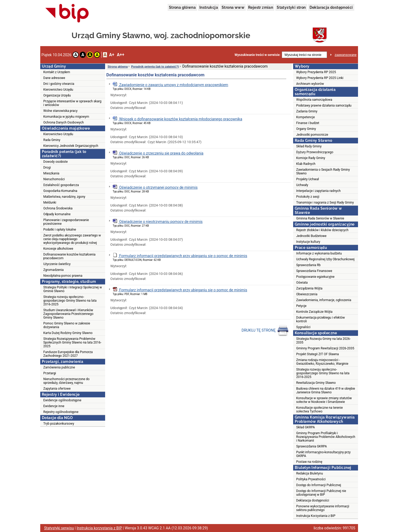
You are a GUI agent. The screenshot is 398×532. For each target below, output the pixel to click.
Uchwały (302, 185)
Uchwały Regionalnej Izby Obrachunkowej (326, 259)
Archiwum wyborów (310, 84)
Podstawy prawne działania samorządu (324, 105)
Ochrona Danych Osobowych (64, 122)
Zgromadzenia (54, 270)
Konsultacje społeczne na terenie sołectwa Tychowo (320, 410)
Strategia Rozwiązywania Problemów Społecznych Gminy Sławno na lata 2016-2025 (72, 342)
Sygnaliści (303, 327)
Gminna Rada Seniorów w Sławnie (320, 218)
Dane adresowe (54, 78)
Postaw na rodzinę (309, 462)
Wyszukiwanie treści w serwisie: (258, 55)
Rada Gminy (52, 140)
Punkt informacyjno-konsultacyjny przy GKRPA (323, 454)
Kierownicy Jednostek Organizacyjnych (71, 146)
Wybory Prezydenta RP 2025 (316, 72)
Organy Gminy (306, 129)
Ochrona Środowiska (58, 208)
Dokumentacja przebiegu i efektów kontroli (321, 319)
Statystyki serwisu (59, 528)
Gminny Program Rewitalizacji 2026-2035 (325, 348)
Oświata (302, 283)
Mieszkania (52, 173)
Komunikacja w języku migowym (66, 117)
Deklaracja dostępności (331, 7)
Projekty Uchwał (308, 179)
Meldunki (50, 203)
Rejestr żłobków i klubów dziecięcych (322, 230)
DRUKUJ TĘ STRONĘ (265, 331)
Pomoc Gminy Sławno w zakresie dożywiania (67, 325)
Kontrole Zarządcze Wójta (314, 312)
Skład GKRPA (306, 427)
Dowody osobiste (56, 162)
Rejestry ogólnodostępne (61, 412)
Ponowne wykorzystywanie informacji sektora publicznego (323, 508)
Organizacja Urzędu (57, 95)
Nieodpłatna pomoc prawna (63, 276)
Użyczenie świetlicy (57, 264)
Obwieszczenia (307, 294)
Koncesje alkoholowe (58, 249)
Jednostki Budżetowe (311, 236)
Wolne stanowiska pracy (61, 111)
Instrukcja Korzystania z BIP (316, 516)
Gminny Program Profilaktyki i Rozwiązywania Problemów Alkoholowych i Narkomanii (326, 437)
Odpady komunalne (57, 214)
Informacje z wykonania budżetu (319, 253)
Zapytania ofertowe (57, 389)
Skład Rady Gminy (309, 146)
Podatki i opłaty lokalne (60, 230)
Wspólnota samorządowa (314, 100)
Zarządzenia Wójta (309, 288)
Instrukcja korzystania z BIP (99, 528)
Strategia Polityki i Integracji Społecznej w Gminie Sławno (73, 289)
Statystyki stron (291, 7)
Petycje (301, 306)
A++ (120, 55)
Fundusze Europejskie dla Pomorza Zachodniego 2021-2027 (68, 354)
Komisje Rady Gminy (311, 158)
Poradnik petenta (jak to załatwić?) (155, 67)
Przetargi (50, 373)
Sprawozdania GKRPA (312, 446)
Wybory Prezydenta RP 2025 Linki (320, 78)
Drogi (47, 168)
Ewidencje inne (54, 406)
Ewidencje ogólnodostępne (62, 400)
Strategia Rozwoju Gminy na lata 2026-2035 (323, 341)
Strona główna (182, 7)
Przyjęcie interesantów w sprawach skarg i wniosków (72, 103)
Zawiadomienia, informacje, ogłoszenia (324, 300)
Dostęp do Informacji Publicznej (319, 485)
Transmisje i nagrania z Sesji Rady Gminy (325, 203)
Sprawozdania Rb (308, 265)
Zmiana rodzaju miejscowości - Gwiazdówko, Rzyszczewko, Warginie (322, 362)
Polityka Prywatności (311, 479)
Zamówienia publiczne (59, 367)
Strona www (233, 7)
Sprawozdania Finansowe (314, 271)
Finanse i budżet (308, 123)
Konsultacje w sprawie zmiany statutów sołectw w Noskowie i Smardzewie (324, 400)
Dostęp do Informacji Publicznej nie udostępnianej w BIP (321, 493)
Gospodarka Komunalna (60, 191)
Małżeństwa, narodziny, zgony (64, 197)
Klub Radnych (306, 164)
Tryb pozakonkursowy (59, 424)
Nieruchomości (54, 179)
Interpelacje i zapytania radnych (319, 191)
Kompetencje (306, 117)
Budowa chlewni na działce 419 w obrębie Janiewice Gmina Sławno (326, 390)
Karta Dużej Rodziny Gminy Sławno (68, 333)
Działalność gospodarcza (61, 185)
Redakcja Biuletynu (310, 473)
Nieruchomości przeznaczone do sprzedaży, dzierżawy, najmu (67, 381)
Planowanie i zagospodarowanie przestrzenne (66, 222)
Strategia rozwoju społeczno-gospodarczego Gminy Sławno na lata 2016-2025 (70, 301)
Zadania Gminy (307, 111)
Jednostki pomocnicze (312, 135)
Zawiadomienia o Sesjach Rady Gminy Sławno (323, 172)
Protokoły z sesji (308, 197)
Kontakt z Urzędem (57, 72)
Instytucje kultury (308, 242)
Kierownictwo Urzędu (58, 90)
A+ (112, 55)
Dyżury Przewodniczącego (315, 152)
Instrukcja (209, 7)
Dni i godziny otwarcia (59, 84)
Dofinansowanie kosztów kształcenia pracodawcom (70, 256)
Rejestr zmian (261, 7)
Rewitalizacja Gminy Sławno (316, 383)
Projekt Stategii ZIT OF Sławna (318, 354)
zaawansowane (346, 55)
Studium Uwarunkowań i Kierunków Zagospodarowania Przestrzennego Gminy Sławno (68, 314)
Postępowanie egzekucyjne (316, 277)
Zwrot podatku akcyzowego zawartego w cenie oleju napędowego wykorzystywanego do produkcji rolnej (72, 239)
